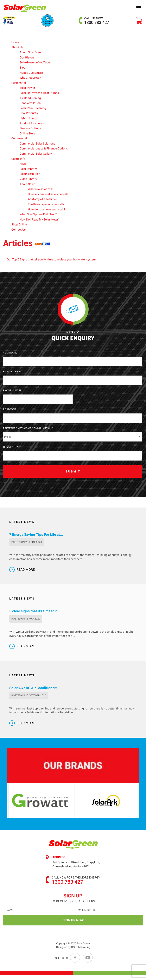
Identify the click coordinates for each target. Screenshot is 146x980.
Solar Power (27, 88)
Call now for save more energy (76, 883)
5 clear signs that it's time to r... (34, 616)
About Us (17, 47)
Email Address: (12, 371)
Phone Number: (13, 390)
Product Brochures (32, 123)
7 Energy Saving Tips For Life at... (36, 540)
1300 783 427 (97, 21)
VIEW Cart (139, 21)
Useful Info (18, 159)
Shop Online (19, 225)
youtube (88, 962)
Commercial (19, 139)
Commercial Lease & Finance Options (44, 149)
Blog (23, 68)
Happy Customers (31, 73)
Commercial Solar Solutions (37, 144)
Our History (27, 58)
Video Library (28, 179)
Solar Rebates (28, 169)
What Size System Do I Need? (38, 215)
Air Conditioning (30, 98)
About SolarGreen (31, 53)
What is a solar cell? (40, 189)
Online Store (27, 134)
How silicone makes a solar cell (48, 194)
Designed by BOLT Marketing (73, 955)
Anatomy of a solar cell (42, 199)
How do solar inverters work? (47, 209)
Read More (26, 575)
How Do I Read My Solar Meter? (40, 220)
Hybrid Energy (29, 118)
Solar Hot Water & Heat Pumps (39, 93)
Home (15, 42)
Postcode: (10, 409)
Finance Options (30, 129)
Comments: (10, 447)
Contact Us (18, 230)
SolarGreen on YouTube (35, 63)
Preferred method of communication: (28, 428)
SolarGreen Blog (30, 174)
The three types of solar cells (46, 204)
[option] (58, 805)
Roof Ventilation (30, 103)
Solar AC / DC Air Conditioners (33, 693)
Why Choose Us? (30, 78)
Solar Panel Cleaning (33, 108)
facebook (75, 962)
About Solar (27, 184)
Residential (19, 83)
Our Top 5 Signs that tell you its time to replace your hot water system (51, 260)
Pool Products (29, 113)
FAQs (23, 164)
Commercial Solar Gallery (36, 154)
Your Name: (10, 353)
